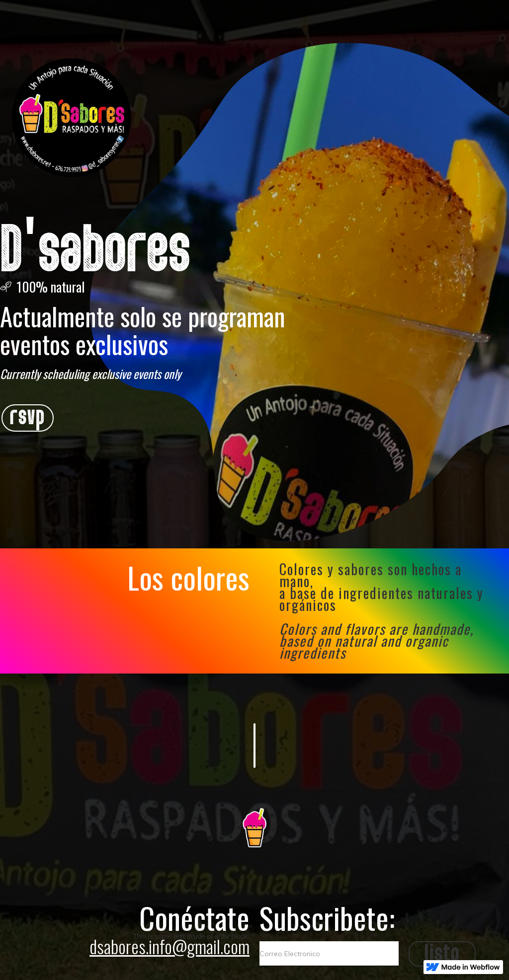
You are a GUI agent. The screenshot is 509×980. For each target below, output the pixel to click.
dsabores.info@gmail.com (170, 946)
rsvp (28, 418)
